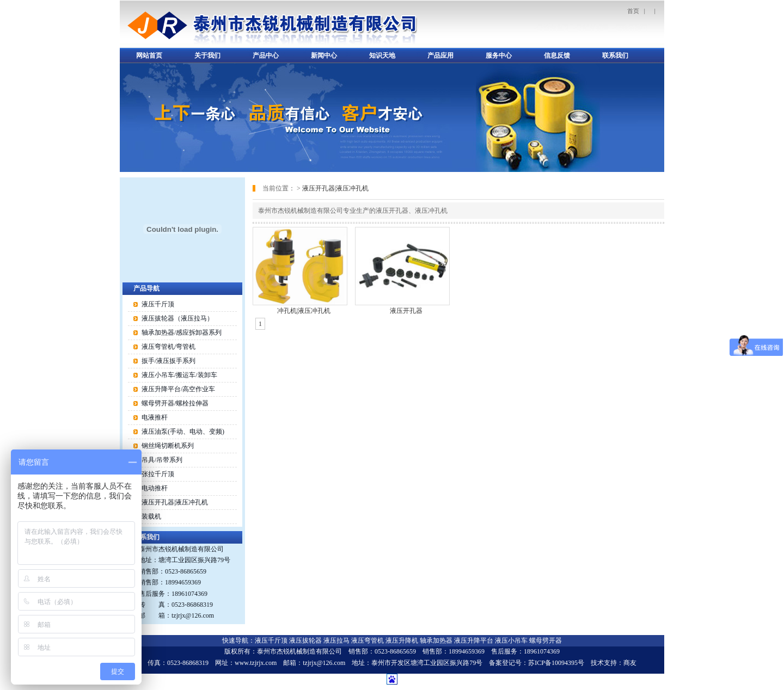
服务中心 (499, 56)
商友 (630, 663)
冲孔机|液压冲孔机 (304, 311)
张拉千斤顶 (158, 474)
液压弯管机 (367, 640)
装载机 (151, 516)
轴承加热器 (436, 640)
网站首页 (149, 56)
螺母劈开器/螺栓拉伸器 (175, 403)
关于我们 (207, 56)
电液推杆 (155, 417)
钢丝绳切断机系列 (168, 446)
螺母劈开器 (546, 640)
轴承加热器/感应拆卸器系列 (182, 332)
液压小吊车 (511, 640)
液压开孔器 (406, 311)
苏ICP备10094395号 (556, 663)
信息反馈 (557, 56)
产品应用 (440, 56)
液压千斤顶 (158, 304)
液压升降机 (402, 640)
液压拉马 (336, 640)
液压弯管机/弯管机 (169, 347)
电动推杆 (155, 488)
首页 (633, 11)
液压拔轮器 (305, 640)
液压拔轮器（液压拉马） (177, 318)
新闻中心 (324, 56)
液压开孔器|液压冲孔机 (335, 188)
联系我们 (615, 56)
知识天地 (382, 56)
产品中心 (266, 56)
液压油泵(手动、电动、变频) (183, 432)
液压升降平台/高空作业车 (178, 389)
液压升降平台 (474, 640)
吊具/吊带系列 (162, 460)
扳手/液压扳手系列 (169, 361)
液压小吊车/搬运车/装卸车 (179, 375)
